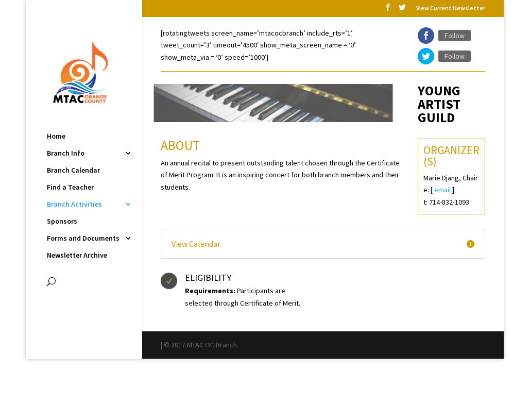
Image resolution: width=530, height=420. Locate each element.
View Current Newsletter (451, 9)
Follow (455, 36)
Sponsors (62, 222)
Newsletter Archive (77, 256)
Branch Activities (74, 205)
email (442, 190)
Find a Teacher (70, 188)
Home (56, 137)
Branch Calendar (73, 171)
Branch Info (66, 154)
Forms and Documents (83, 239)
